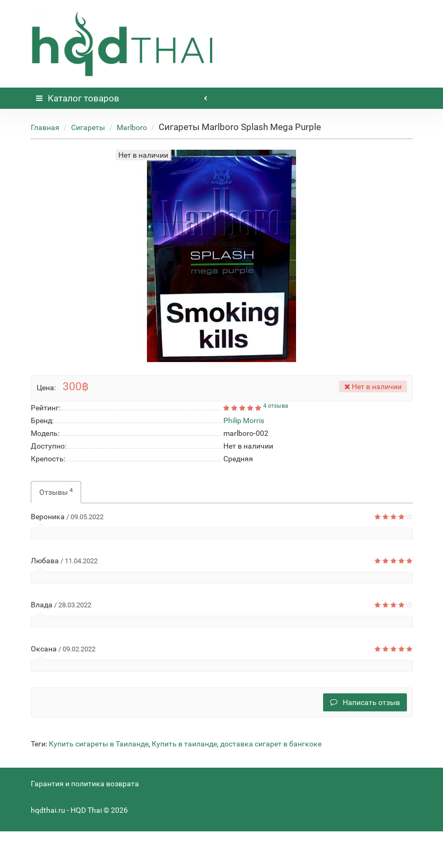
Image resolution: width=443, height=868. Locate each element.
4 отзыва (276, 406)
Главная (45, 127)
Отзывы (56, 492)
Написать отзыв (365, 702)
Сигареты (88, 127)
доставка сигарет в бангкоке (271, 744)
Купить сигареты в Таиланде (99, 744)
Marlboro (132, 127)
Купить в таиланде (184, 744)
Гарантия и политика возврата (85, 784)
